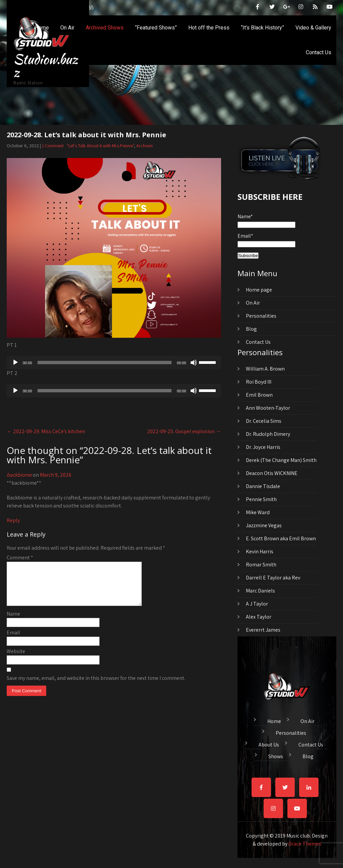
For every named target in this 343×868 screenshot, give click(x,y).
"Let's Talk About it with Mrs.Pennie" (100, 146)
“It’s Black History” (262, 28)
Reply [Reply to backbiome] (13, 520)
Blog (251, 329)
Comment (20, 558)
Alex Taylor (259, 617)
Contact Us (319, 52)
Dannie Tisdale (263, 486)
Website (16, 659)
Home (42, 28)
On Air (67, 28)
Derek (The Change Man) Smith (281, 460)
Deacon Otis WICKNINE (272, 473)
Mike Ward (258, 512)
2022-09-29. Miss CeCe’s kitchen (46, 431)
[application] (114, 363)
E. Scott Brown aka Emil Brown (281, 538)
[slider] (105, 363)
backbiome (19, 475)
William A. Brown (265, 369)
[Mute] (194, 363)
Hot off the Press (209, 28)
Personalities (261, 316)
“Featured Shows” (156, 28)
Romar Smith (261, 565)
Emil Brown (259, 395)
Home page (259, 290)
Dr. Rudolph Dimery (268, 434)
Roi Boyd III (259, 382)
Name (13, 622)
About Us (269, 744)
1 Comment (53, 146)
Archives (145, 146)
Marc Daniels (260, 591)
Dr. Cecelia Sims (264, 421)
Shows (276, 756)
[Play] (15, 363)
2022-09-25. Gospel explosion (184, 431)
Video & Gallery (313, 28)
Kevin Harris (260, 551)
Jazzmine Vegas (264, 525)
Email (13, 641)
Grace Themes (305, 844)
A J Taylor (257, 604)
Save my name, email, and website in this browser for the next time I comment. (96, 686)
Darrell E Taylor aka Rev (273, 578)
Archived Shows (105, 28)
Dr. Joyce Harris (263, 447)
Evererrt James (263, 630)
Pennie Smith (261, 499)
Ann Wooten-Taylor (268, 408)
